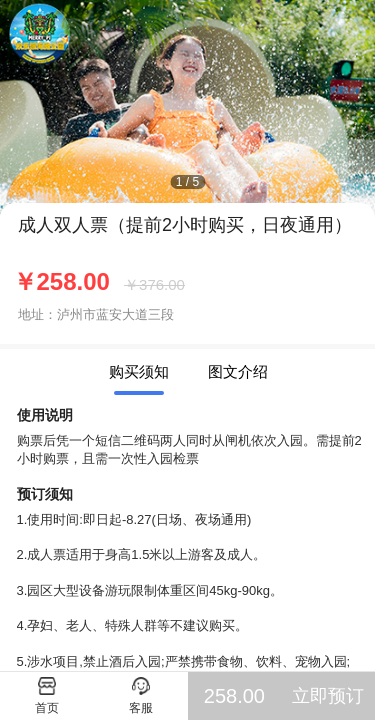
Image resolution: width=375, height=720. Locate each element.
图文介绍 (238, 371)
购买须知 (139, 371)
